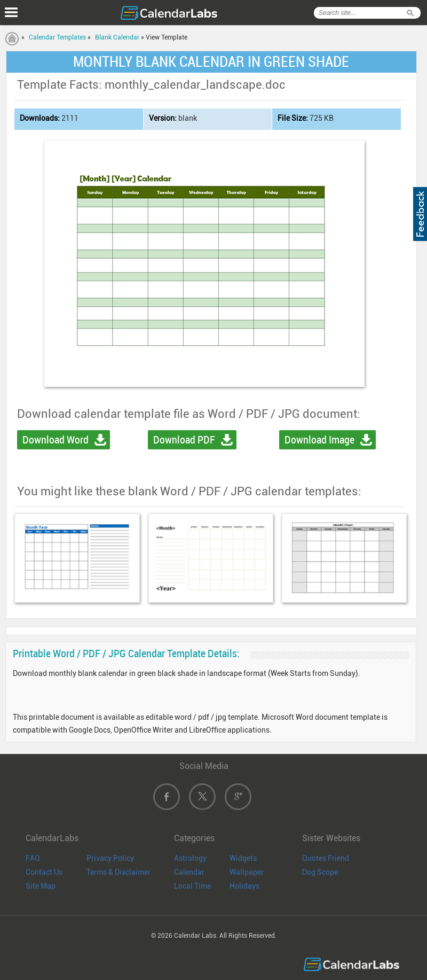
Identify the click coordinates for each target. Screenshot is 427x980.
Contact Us (44, 872)
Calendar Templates (57, 37)
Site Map (41, 886)
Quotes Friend (326, 858)
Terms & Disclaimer (118, 872)
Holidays (244, 886)
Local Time (192, 886)
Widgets (243, 858)
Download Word (56, 440)
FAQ (33, 858)
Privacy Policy (110, 858)
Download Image (319, 440)
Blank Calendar (117, 37)
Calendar (189, 872)
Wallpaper (247, 872)
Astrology (190, 858)
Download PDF (184, 440)
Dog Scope (320, 872)
